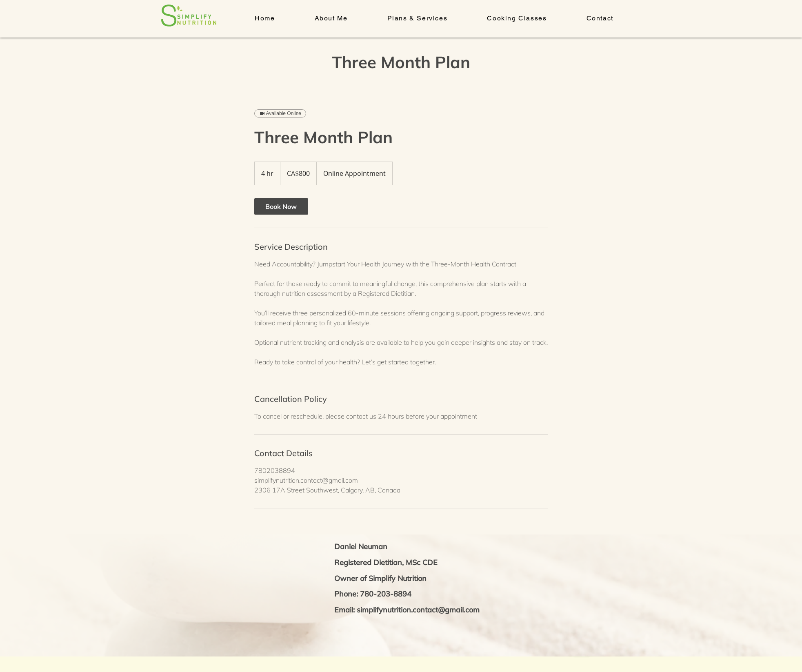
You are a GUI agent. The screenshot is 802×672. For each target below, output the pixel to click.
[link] (281, 206)
